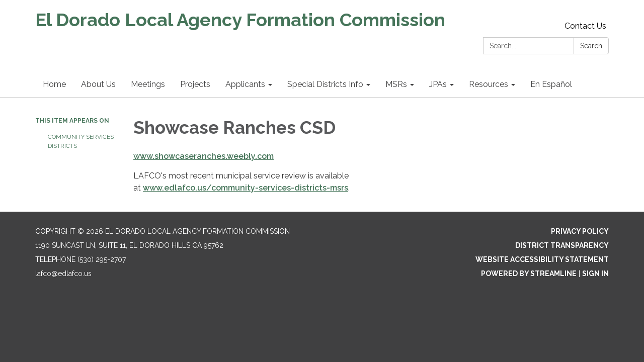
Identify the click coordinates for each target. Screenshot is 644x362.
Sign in (595, 274)
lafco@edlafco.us (63, 274)
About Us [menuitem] (98, 84)
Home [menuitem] (54, 84)
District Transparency (562, 245)
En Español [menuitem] (551, 84)
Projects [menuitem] (195, 84)
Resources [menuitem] (489, 84)
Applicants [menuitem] (245, 84)
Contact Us (585, 26)
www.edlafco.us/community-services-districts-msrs (246, 188)
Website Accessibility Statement (542, 259)
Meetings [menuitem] (148, 84)
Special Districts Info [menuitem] (325, 84)
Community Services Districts (81, 141)
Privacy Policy (580, 231)
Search (591, 46)
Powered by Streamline (529, 274)
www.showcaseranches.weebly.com (204, 156)
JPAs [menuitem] (438, 84)
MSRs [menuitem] (396, 84)
